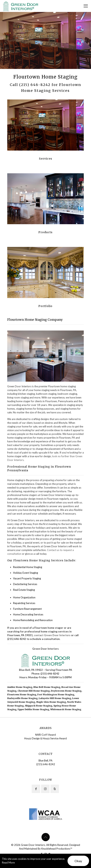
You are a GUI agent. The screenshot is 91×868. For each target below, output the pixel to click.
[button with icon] (36, 789)
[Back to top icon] (46, 837)
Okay (78, 861)
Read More (8, 863)
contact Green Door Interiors (52, 635)
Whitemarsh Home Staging (66, 709)
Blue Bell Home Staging (47, 687)
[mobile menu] (86, 6)
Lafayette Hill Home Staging (55, 698)
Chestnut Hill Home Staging (34, 691)
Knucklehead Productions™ (57, 849)
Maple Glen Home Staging (51, 702)
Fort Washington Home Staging (56, 695)
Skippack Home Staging (39, 706)
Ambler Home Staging (20, 687)
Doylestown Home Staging (66, 691)
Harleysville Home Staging (22, 698)
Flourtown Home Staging (22, 695)
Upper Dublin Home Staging (33, 709)
